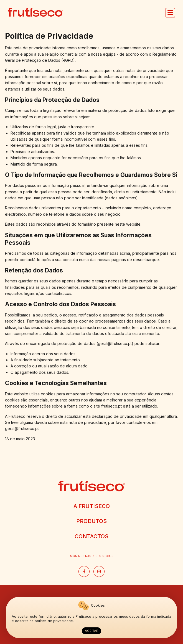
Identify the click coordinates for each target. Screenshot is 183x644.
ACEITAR (92, 631)
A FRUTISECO (92, 506)
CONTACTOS (91, 536)
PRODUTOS (91, 521)
